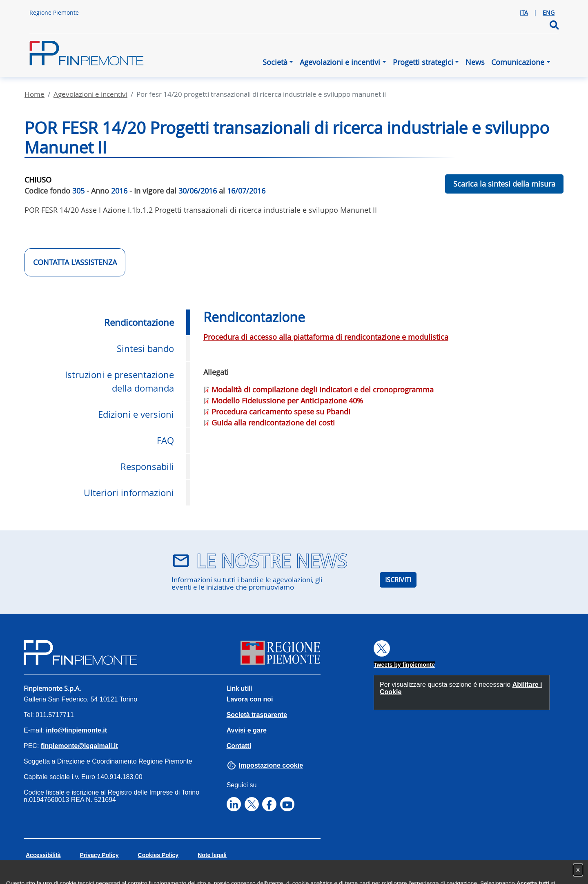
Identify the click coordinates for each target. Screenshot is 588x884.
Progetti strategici (423, 62)
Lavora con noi (250, 699)
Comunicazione (518, 62)
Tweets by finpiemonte (404, 665)
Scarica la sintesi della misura (504, 184)
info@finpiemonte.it (76, 730)
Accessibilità (43, 855)
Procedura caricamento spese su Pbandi (281, 412)
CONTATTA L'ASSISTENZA (75, 262)
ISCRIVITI (398, 580)
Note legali (212, 855)
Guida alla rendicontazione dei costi (273, 423)
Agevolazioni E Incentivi (90, 94)
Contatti (239, 746)
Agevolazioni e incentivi (340, 62)
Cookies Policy (158, 855)
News (475, 62)
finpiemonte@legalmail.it (79, 746)
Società (275, 62)
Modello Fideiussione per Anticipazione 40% (287, 401)
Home (35, 94)
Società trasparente (257, 715)
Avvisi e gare (247, 730)
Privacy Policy (99, 855)
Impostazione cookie (271, 765)
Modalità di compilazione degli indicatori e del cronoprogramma (323, 390)
